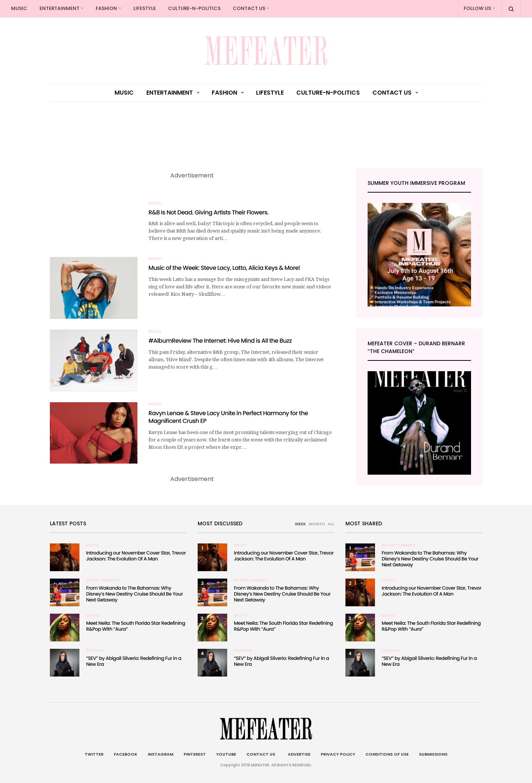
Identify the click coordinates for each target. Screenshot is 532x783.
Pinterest (195, 754)
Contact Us (249, 8)
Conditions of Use (387, 754)
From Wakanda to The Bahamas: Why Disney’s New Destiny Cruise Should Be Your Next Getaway (134, 594)
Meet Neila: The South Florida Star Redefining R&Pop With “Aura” (136, 626)
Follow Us (477, 8)
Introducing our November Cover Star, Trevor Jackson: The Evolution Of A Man (136, 556)
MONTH (317, 524)
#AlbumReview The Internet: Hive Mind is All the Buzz (220, 341)
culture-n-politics (194, 8)
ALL (331, 524)
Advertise (298, 754)
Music (19, 8)
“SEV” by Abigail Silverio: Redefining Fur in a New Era (134, 661)
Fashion (106, 8)
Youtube (226, 754)
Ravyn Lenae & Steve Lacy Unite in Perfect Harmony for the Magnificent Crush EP (228, 417)
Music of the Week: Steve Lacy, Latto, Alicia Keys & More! (224, 268)
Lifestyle (145, 8)
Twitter (94, 754)
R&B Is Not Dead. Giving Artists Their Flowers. (209, 212)
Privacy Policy (338, 754)
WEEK (300, 524)
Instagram (161, 754)
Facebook (126, 754)
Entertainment (59, 8)
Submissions (433, 754)
